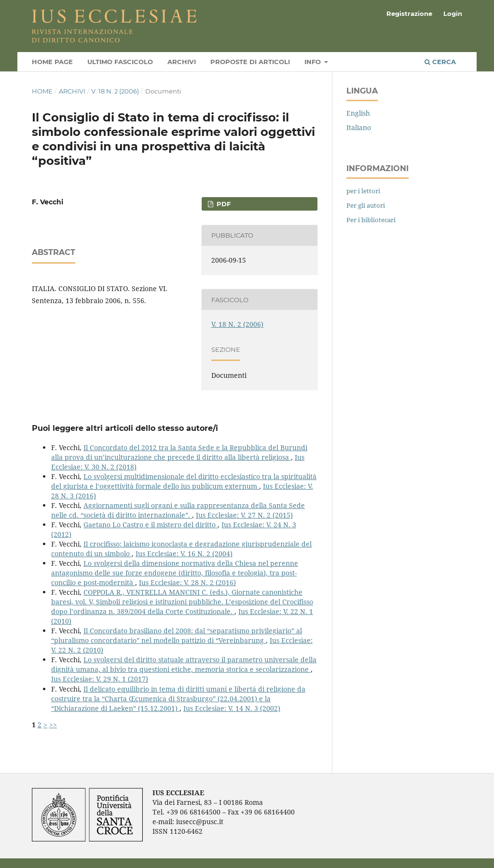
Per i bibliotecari (371, 220)
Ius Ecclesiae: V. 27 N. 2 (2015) (244, 515)
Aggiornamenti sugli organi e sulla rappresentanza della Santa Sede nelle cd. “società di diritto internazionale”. (178, 510)
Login (453, 13)
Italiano (359, 127)
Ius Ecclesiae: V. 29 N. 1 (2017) (100, 679)
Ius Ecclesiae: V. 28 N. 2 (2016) (187, 582)
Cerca (440, 62)
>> (53, 725)
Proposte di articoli (250, 62)
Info (314, 62)
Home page (52, 62)
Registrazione (409, 13)
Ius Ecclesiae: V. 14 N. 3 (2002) (232, 708)
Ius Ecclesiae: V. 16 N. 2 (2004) (184, 554)
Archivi (182, 62)
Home (42, 91)
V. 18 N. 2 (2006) (115, 91)
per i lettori (363, 191)
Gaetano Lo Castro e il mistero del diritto (151, 525)
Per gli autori (366, 205)
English (358, 113)
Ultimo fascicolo (120, 62)
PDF (223, 204)
